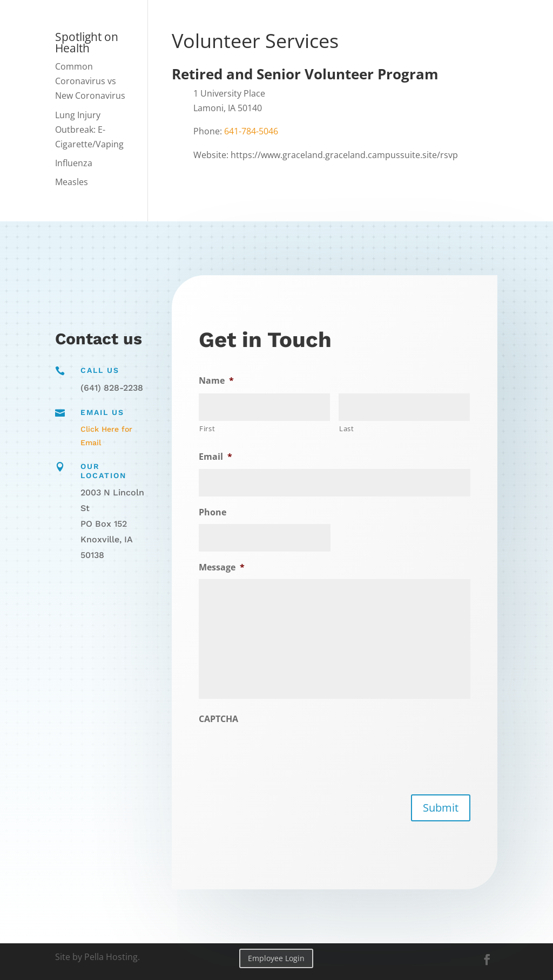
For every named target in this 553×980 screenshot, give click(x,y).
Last (346, 428)
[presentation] (282, 751)
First (211, 429)
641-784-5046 (251, 131)
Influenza (74, 163)
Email (219, 457)
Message (225, 567)
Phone (216, 512)
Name (220, 381)
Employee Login (276, 958)
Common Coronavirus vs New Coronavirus (90, 81)
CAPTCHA (222, 718)
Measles (72, 182)
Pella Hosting (111, 957)
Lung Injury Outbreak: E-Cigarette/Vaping (89, 130)
